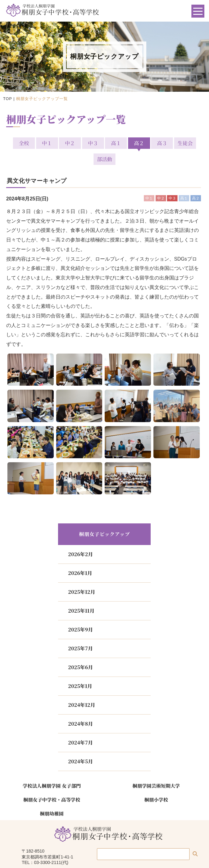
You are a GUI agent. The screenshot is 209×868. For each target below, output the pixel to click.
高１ (104, 143)
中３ (83, 143)
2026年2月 (80, 538)
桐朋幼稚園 (52, 797)
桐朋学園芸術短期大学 (156, 769)
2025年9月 (80, 613)
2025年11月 (81, 595)
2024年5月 (80, 745)
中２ (61, 143)
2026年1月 (80, 557)
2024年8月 (80, 708)
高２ (126, 143)
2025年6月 (80, 651)
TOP (8, 99)
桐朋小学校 (156, 783)
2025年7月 (80, 632)
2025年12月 (82, 576)
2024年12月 (82, 689)
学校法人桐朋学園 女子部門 (52, 769)
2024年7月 (80, 726)
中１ (39, 143)
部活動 (192, 143)
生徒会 (170, 143)
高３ (148, 143)
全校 (17, 143)
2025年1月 (80, 670)
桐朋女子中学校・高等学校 (52, 783)
